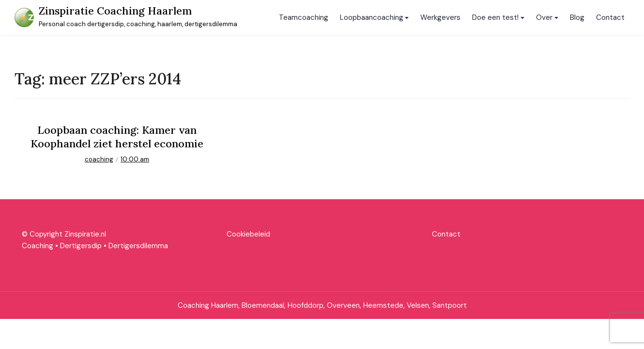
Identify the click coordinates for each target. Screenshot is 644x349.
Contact (610, 17)
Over (544, 17)
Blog (577, 17)
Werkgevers (440, 17)
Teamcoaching (304, 17)
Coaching (38, 246)
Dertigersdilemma (138, 246)
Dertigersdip (81, 246)
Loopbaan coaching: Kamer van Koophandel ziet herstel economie (117, 137)
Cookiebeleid (248, 234)
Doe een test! (495, 17)
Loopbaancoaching (372, 17)
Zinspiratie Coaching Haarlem (115, 11)
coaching (99, 159)
